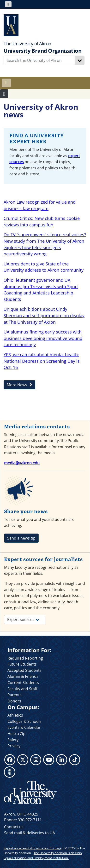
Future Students (22, 664)
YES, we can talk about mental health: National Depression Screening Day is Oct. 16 (42, 361)
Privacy (14, 746)
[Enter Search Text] (39, 60)
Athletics (15, 715)
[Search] (80, 60)
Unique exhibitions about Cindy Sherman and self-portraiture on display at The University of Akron (44, 315)
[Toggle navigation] (8, 4)
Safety (13, 740)
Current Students (23, 683)
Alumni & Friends (23, 676)
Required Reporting (25, 658)
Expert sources (23, 620)
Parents (15, 695)
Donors (14, 701)
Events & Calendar (24, 727)
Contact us (14, 827)
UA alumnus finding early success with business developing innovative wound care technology (43, 338)
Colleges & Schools (24, 721)
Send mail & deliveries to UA (30, 833)
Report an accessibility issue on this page (33, 848)
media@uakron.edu (22, 463)
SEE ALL (10, 772)
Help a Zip (16, 734)
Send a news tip (21, 538)
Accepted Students (24, 670)
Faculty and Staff (22, 689)
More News (19, 385)
